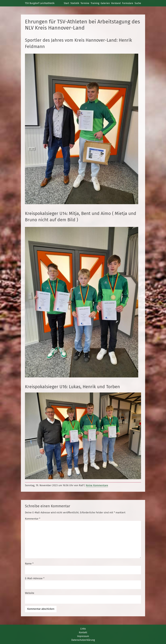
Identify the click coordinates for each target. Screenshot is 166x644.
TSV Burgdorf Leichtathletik (40, 3)
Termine (85, 3)
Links (83, 629)
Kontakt (83, 632)
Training (95, 3)
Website (30, 593)
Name (29, 564)
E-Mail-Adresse (35, 578)
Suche (138, 3)
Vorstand (116, 3)
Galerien (105, 3)
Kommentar (33, 519)
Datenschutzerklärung (83, 640)
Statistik (75, 3)
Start (66, 3)
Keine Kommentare (97, 485)
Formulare (128, 3)
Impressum (83, 636)
